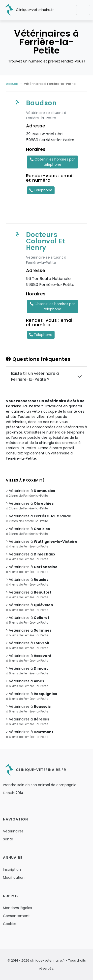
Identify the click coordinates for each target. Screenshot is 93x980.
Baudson (41, 103)
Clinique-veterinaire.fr (28, 10)
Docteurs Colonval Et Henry (46, 241)
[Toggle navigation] (83, 10)
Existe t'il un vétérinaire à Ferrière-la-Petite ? (35, 376)
